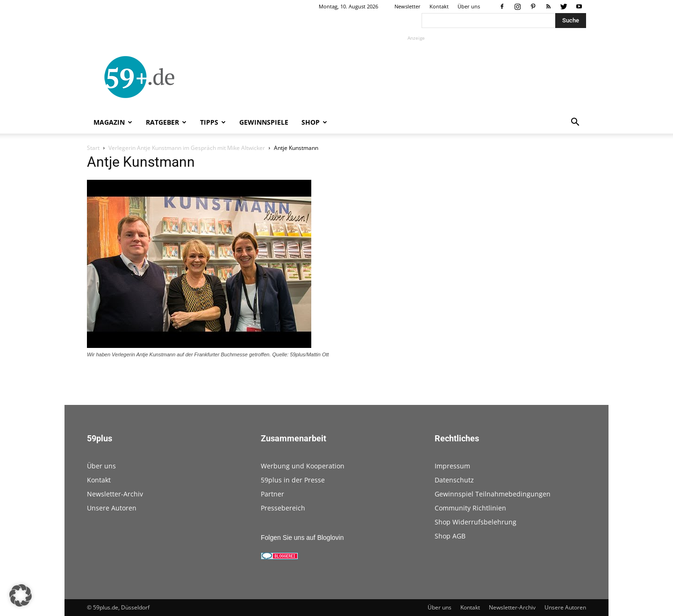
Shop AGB (450, 536)
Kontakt (439, 6)
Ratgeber (166, 122)
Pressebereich (283, 508)
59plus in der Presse (293, 480)
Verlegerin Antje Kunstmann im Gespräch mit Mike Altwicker (187, 148)
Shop (314, 122)
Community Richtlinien (470, 508)
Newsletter (408, 6)
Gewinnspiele (264, 122)
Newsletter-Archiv (115, 494)
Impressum (452, 466)
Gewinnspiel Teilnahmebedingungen (493, 494)
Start (93, 148)
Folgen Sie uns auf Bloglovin (302, 538)
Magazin (113, 122)
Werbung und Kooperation (303, 466)
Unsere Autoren (112, 508)
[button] (575, 123)
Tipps (213, 122)
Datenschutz (454, 480)
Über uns (469, 6)
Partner (272, 494)
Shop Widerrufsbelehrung (476, 522)
